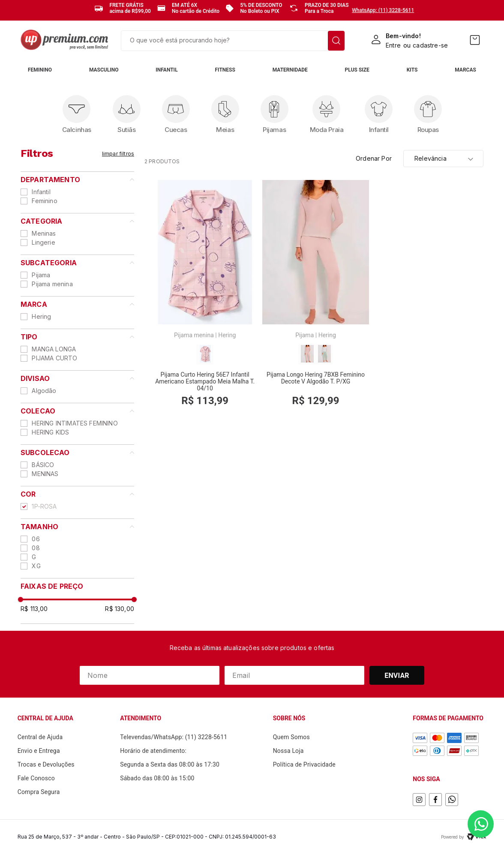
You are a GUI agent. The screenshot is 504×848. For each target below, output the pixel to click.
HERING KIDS (50, 432)
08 (36, 548)
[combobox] (233, 41)
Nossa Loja (288, 751)
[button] (77, 180)
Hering (41, 316)
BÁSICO (43, 465)
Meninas (44, 233)
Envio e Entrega (39, 751)
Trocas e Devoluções (46, 764)
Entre (393, 45)
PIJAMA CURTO (54, 358)
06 (36, 539)
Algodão (44, 391)
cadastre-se (430, 45)
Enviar (397, 676)
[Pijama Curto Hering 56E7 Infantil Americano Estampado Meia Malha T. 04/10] (205, 298)
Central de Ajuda (40, 737)
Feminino (44, 201)
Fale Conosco (36, 778)
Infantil (41, 192)
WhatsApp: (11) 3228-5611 (383, 10)
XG (36, 566)
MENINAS (45, 474)
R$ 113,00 (34, 609)
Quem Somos (291, 737)
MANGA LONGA (54, 349)
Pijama (41, 275)
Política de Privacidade (304, 764)
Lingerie (43, 242)
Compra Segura (39, 792)
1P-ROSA (44, 506)
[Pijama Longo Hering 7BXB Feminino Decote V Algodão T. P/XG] (315, 298)
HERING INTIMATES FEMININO (75, 423)
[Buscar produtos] (336, 41)
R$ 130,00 (120, 609)
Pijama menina (52, 284)
